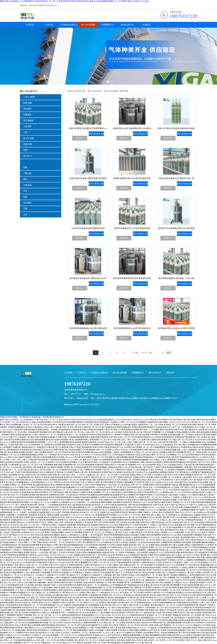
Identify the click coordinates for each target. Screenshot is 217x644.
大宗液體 (27, 126)
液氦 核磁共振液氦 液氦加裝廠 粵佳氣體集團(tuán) (88, 179)
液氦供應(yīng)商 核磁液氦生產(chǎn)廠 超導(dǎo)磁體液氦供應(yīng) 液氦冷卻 (132, 129)
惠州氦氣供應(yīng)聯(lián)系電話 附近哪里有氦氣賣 (176, 329)
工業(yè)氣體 (29, 97)
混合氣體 (27, 203)
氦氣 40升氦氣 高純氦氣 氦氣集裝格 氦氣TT (176, 129)
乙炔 (25, 132)
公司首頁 (30, 25)
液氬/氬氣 (28, 144)
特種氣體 (27, 115)
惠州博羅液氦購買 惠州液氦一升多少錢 (176, 278)
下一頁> (135, 353)
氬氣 (25, 167)
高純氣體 (27, 109)
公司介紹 (49, 25)
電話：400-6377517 (73, 394)
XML (97, 404)
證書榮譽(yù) (108, 25)
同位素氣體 (28, 121)
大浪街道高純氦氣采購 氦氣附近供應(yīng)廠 (88, 229)
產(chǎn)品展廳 (88, 25)
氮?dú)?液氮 (29, 138)
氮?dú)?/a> (28, 156)
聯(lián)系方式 (127, 25)
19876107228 (183, 16)
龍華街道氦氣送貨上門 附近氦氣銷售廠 (132, 228)
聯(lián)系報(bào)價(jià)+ (96, 134)
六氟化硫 (27, 185)
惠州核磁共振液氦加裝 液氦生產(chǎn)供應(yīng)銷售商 (88, 279)
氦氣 (25, 179)
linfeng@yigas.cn (98, 394)
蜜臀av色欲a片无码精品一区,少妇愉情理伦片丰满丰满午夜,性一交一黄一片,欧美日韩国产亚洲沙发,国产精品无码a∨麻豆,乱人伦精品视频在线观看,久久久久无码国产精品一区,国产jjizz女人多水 (74, 1)
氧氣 (25, 150)
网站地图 (153, 420)
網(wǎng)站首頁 (95, 91)
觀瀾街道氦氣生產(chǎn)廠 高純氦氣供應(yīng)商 (132, 179)
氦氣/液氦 (28, 103)
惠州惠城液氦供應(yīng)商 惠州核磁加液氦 (132, 329)
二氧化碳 (27, 173)
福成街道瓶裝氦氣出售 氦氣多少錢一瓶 (176, 178)
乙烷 (25, 215)
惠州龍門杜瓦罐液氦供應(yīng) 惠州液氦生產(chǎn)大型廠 (176, 229)
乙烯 (25, 209)
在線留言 (147, 25)
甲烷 (25, 191)
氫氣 (25, 197)
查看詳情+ (80, 138)
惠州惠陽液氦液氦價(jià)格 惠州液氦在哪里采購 (88, 329)
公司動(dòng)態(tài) (69, 25)
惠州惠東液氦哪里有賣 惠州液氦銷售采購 (132, 278)
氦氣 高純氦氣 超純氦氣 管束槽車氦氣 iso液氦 (88, 129)
